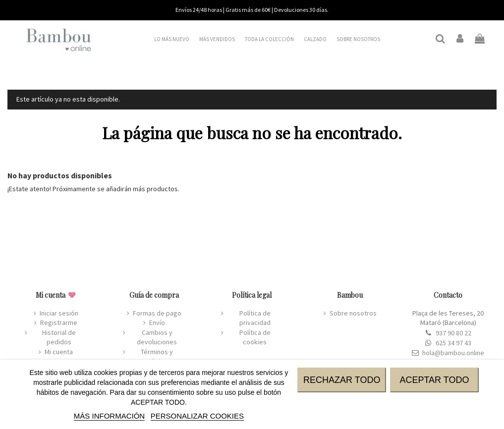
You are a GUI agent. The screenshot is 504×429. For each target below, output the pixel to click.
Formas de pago (157, 313)
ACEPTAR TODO (434, 380)
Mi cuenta (59, 352)
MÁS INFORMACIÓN (109, 416)
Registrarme (59, 322)
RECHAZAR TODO (342, 380)
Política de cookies (255, 337)
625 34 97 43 (453, 343)
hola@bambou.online (453, 353)
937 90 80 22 (453, 333)
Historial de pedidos (59, 337)
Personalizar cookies (197, 416)
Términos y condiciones (157, 357)
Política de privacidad (255, 318)
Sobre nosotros (353, 313)
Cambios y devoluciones (157, 337)
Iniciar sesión (59, 313)
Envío (157, 322)
